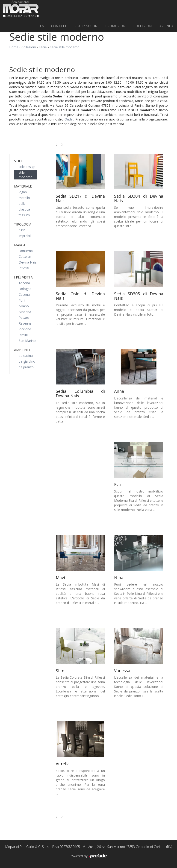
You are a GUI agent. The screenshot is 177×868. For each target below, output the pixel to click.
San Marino (27, 341)
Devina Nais (28, 262)
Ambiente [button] (22, 350)
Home (14, 47)
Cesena (24, 295)
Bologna (25, 289)
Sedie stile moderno (65, 47)
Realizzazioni (86, 26)
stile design (27, 167)
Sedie (43, 47)
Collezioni (143, 26)
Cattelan (25, 257)
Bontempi (26, 251)
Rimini (23, 335)
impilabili (25, 236)
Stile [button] (18, 161)
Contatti (59, 26)
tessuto (24, 215)
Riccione (25, 329)
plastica (24, 209)
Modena (25, 312)
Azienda (167, 26)
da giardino (27, 361)
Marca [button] (20, 245)
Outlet (69, 119)
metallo (24, 198)
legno (23, 192)
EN (42, 26)
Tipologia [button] (23, 224)
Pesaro (24, 318)
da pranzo (26, 367)
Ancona (24, 283)
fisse (22, 230)
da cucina (26, 356)
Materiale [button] (23, 186)
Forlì (22, 300)
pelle (22, 204)
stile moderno (26, 175)
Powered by (89, 856)
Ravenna (25, 323)
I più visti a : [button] (24, 277)
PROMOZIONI (116, 26)
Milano (24, 306)
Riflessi (24, 268)
